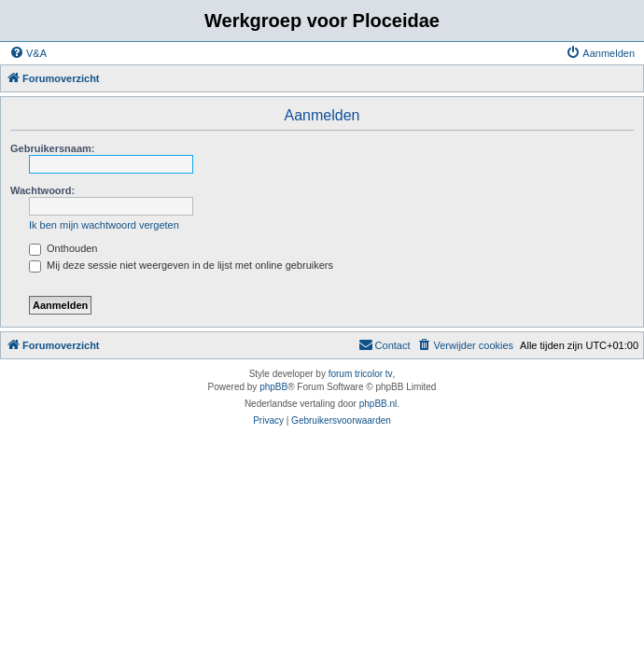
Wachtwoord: (42, 190)
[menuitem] (28, 53)
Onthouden (63, 248)
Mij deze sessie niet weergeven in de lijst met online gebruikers (181, 265)
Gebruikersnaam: (52, 148)
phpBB (273, 387)
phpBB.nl (378, 404)
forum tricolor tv (361, 374)
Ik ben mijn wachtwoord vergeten (104, 225)
